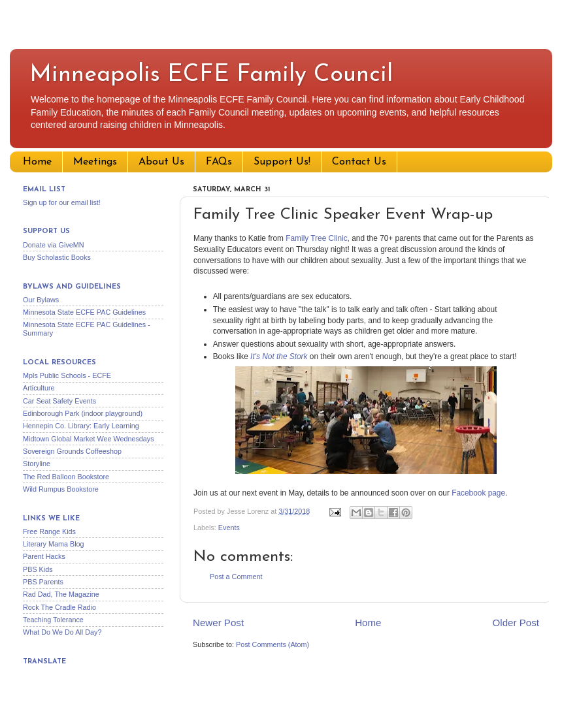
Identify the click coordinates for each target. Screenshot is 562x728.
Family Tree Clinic (316, 238)
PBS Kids (38, 569)
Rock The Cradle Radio (59, 607)
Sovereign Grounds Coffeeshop (72, 451)
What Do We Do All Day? (62, 632)
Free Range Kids (49, 531)
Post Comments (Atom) (273, 644)
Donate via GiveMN (54, 245)
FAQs (219, 162)
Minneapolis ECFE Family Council (211, 75)
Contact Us (359, 162)
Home (37, 162)
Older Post (516, 623)
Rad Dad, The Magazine (61, 594)
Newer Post (218, 623)
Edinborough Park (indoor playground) (83, 413)
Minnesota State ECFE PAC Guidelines (84, 312)
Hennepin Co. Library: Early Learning (81, 426)
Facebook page (478, 493)
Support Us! (282, 162)
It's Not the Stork (279, 356)
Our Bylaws (41, 300)
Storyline (37, 464)
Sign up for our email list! (62, 202)
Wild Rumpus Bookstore (61, 489)
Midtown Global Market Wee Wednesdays (89, 439)
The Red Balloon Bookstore (66, 477)
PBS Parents (43, 582)
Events (229, 528)
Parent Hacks (44, 556)
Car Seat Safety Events (59, 401)
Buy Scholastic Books (57, 257)
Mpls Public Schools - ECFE (67, 375)
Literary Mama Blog (54, 544)
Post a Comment (236, 577)
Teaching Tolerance (53, 620)
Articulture (39, 388)
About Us (161, 162)
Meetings (95, 162)
